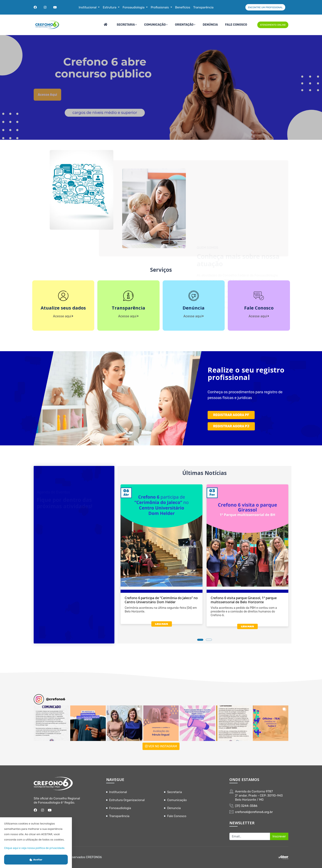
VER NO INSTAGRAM (161, 746)
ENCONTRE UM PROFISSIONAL (265, 7)
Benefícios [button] (183, 7)
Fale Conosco (236, 25)
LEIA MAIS (162, 624)
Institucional (118, 792)
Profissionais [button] (160, 7)
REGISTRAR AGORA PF (231, 415)
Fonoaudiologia (120, 808)
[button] (51, 723)
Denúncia (210, 25)
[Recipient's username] (250, 836)
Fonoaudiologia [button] (134, 7)
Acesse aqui (47, 101)
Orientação (184, 25)
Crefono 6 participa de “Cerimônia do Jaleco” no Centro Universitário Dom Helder (161, 600)
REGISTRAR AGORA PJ (231, 426)
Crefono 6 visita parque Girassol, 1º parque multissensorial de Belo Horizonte (244, 600)
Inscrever (279, 836)
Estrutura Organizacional (127, 800)
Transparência (119, 816)
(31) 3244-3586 (246, 806)
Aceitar (36, 860)
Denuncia (174, 808)
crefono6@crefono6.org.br (254, 812)
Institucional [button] (88, 7)
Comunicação (155, 25)
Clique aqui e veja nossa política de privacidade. (35, 848)
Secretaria (126, 25)
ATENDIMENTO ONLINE (273, 25)
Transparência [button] (203, 7)
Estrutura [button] (110, 7)
